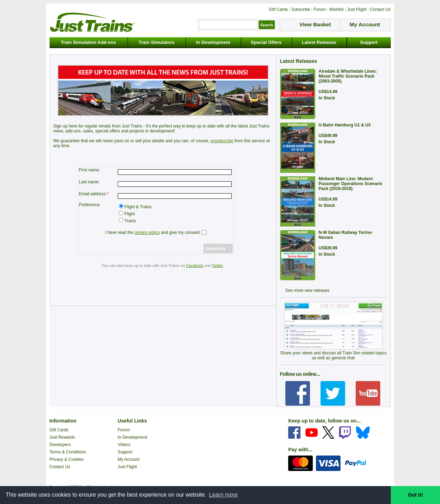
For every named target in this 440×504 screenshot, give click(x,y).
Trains (130, 221)
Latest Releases (319, 42)
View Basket (315, 24)
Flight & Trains (137, 207)
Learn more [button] (224, 495)
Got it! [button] (415, 495)
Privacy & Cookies (67, 459)
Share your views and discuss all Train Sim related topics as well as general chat (333, 355)
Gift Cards (59, 430)
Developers (60, 445)
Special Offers (266, 42)
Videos (124, 445)
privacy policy (147, 233)
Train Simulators (157, 42)
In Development (213, 42)
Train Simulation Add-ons (88, 42)
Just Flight (127, 467)
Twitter (217, 266)
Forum (124, 430)
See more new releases (308, 290)
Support (369, 42)
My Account (129, 459)
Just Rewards (62, 437)
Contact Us (60, 467)
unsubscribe (222, 141)
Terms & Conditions (68, 452)
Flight (129, 214)
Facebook (195, 266)
